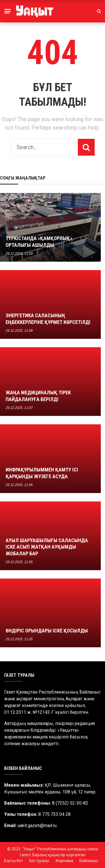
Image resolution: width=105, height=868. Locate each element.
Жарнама (64, 861)
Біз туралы (39, 861)
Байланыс (89, 861)
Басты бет (14, 861)
